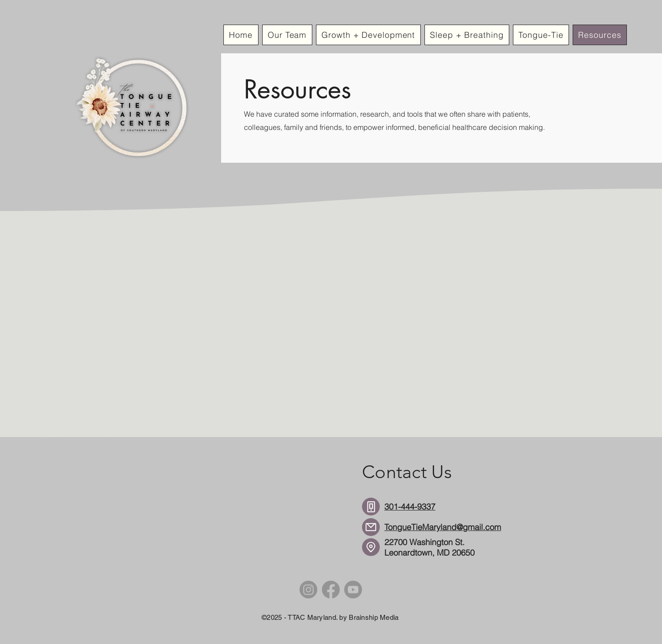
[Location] (371, 547)
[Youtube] (353, 590)
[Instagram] (308, 590)
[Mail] (371, 527)
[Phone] (371, 507)
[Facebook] (331, 590)
